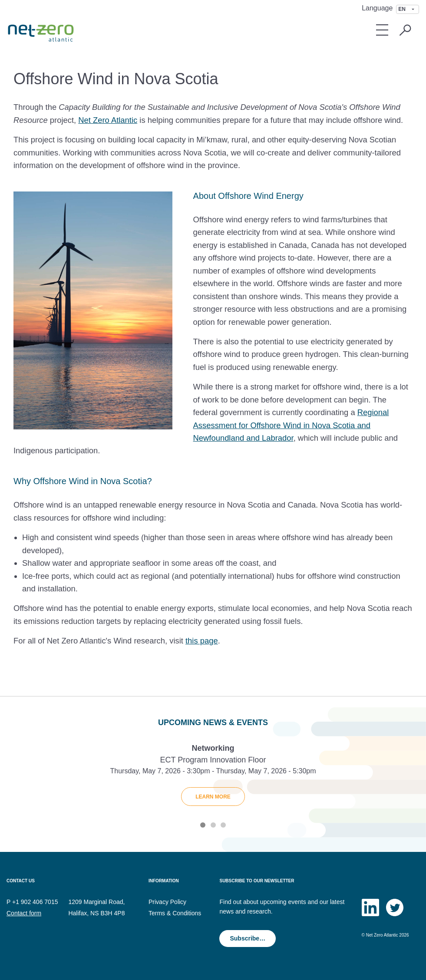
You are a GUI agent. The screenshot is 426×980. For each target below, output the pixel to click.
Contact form (24, 913)
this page (202, 641)
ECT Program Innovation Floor (213, 760)
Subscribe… (248, 938)
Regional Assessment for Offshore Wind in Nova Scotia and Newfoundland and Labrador (291, 425)
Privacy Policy (167, 902)
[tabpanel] (213, 777)
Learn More (213, 797)
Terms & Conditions (175, 913)
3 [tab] (223, 825)
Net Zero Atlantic (108, 120)
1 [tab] (203, 825)
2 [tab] (213, 825)
